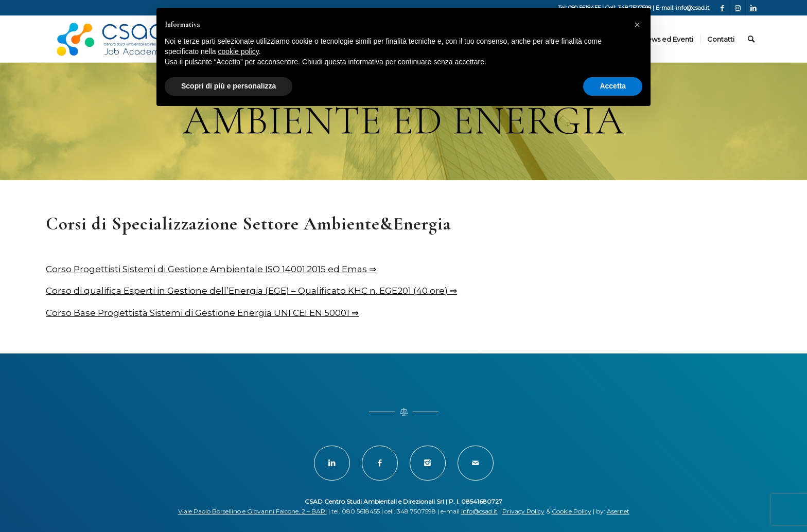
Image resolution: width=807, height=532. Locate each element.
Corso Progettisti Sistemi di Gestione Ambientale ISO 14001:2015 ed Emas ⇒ (211, 269)
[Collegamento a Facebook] (722, 8)
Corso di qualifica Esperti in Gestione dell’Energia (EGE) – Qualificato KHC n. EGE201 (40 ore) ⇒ (251, 291)
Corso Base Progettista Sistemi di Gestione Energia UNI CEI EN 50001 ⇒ (202, 313)
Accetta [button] (613, 86)
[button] (637, 25)
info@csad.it (479, 511)
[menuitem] (667, 39)
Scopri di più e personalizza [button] (229, 86)
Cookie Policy (572, 511)
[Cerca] (751, 39)
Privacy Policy (523, 511)
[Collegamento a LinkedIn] (753, 8)
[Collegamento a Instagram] (738, 8)
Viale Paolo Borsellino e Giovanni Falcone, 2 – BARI (252, 511)
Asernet (618, 511)
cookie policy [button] (239, 51)
